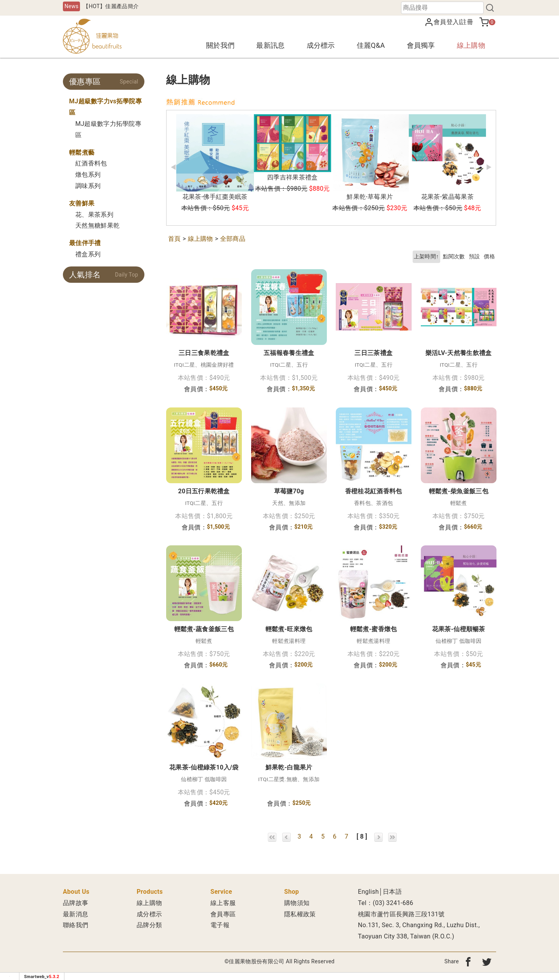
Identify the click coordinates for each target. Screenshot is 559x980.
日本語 (392, 892)
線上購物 (471, 45)
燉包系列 (88, 175)
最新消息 (76, 914)
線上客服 (223, 903)
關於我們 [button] (220, 45)
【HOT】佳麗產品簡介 (111, 6)
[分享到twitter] (487, 961)
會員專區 (223, 914)
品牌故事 (76, 903)
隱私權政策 (300, 914)
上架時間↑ (426, 257)
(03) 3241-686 (393, 903)
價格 (489, 257)
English (368, 892)
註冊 (467, 22)
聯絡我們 (76, 925)
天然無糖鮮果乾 (97, 225)
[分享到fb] (468, 961)
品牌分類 (149, 925)
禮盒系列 (88, 254)
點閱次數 (454, 257)
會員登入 (446, 22)
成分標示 (321, 45)
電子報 (220, 925)
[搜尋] (490, 8)
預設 (475, 257)
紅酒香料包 (91, 163)
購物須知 (297, 903)
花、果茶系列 (94, 215)
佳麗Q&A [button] (371, 45)
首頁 (174, 239)
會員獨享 (421, 45)
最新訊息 (270, 45)
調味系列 (88, 186)
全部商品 (233, 239)
